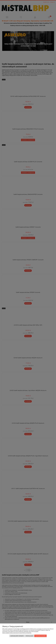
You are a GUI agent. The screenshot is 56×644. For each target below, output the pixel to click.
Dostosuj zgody (30, 636)
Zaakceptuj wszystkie (40, 636)
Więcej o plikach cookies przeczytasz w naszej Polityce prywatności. (17, 633)
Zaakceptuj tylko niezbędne (17, 636)
